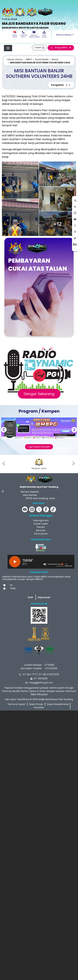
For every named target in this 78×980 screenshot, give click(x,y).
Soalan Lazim (15, 34)
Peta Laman (44, 34)
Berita (55, 59)
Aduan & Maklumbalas (34, 34)
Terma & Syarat (16, 704)
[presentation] (4, 463)
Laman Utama (15, 59)
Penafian (39, 707)
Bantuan (41, 530)
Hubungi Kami (23, 34)
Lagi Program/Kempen (39, 447)
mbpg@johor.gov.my (41, 682)
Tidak (13, 588)
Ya (11, 585)
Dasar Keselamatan (58, 704)
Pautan (41, 527)
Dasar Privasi (36, 704)
